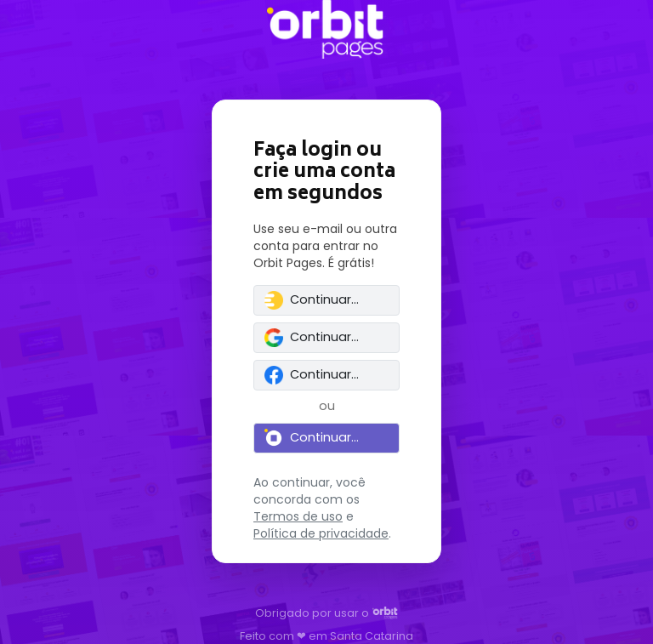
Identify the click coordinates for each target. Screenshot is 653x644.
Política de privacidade (321, 533)
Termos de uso (298, 516)
